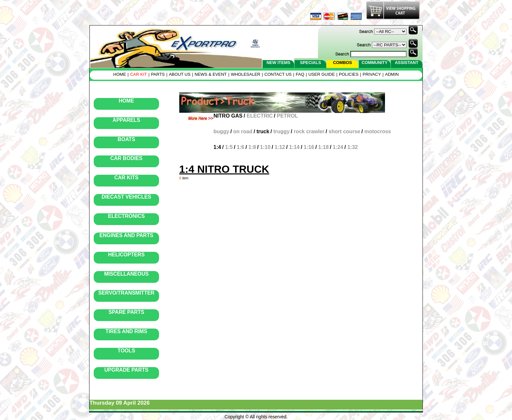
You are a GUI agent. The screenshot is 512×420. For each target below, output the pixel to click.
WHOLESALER (246, 74)
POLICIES (349, 74)
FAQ (300, 74)
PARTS (158, 74)
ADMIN (392, 74)
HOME (120, 74)
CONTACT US (278, 74)
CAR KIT (138, 74)
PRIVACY (372, 74)
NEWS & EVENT (211, 74)
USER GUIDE (321, 74)
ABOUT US (180, 74)
